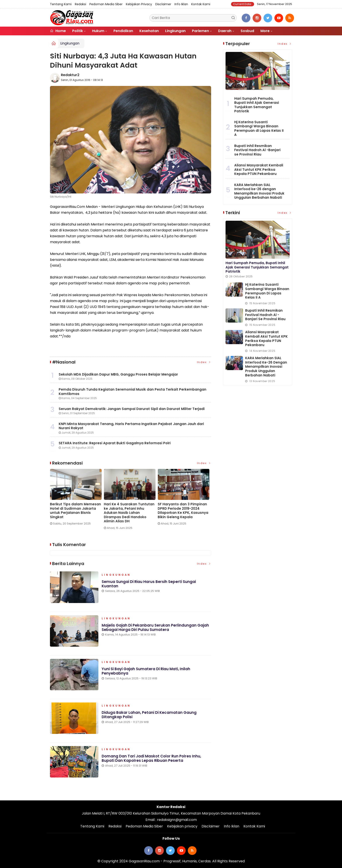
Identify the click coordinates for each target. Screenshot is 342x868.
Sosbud (247, 31)
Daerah (225, 31)
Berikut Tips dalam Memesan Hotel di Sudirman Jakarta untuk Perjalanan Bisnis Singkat (75, 511)
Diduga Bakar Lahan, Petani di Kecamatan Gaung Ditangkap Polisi (149, 715)
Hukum (98, 31)
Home (58, 31)
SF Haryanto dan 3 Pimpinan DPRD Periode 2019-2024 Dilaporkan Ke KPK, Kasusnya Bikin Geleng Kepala (183, 511)
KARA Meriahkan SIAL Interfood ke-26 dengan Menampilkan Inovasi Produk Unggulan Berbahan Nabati (259, 191)
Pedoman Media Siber (106, 4)
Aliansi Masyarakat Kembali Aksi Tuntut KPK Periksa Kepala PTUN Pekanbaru (259, 169)
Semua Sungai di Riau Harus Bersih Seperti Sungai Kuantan (149, 584)
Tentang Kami (61, 4)
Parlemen (200, 31)
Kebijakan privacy (139, 4)
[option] (77, 499)
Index (204, 362)
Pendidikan (123, 31)
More (265, 31)
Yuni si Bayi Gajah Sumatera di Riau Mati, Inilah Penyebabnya (146, 672)
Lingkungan (175, 31)
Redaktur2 (70, 75)
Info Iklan (181, 4)
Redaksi (80, 4)
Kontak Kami (201, 4)
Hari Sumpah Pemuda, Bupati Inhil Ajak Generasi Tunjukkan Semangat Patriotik (257, 105)
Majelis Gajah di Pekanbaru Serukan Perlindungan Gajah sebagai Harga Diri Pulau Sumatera (155, 628)
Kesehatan (149, 31)
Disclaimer (163, 4)
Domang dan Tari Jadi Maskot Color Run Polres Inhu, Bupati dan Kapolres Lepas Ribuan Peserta (151, 759)
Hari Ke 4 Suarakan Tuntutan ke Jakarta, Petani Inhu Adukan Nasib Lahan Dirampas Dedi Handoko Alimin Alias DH (129, 513)
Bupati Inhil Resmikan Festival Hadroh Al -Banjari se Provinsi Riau (257, 150)
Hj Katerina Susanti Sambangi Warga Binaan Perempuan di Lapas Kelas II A (259, 128)
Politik (78, 31)
